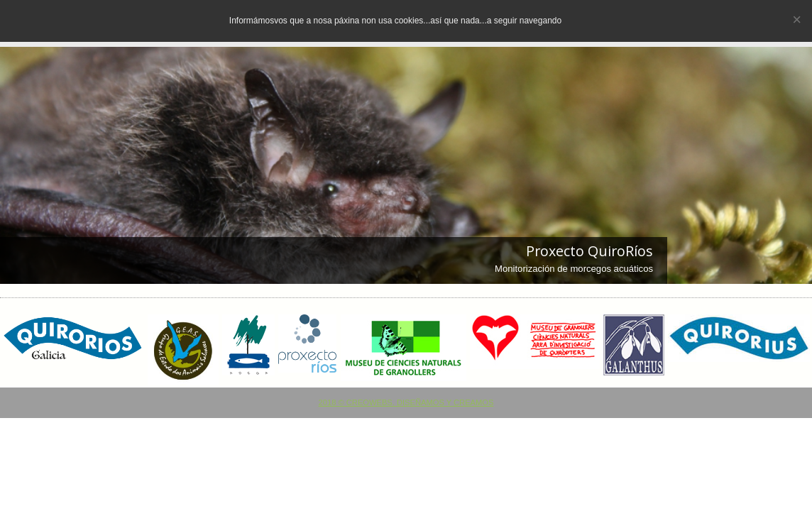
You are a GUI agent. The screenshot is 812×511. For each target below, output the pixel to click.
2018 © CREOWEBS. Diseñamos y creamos (406, 402)
